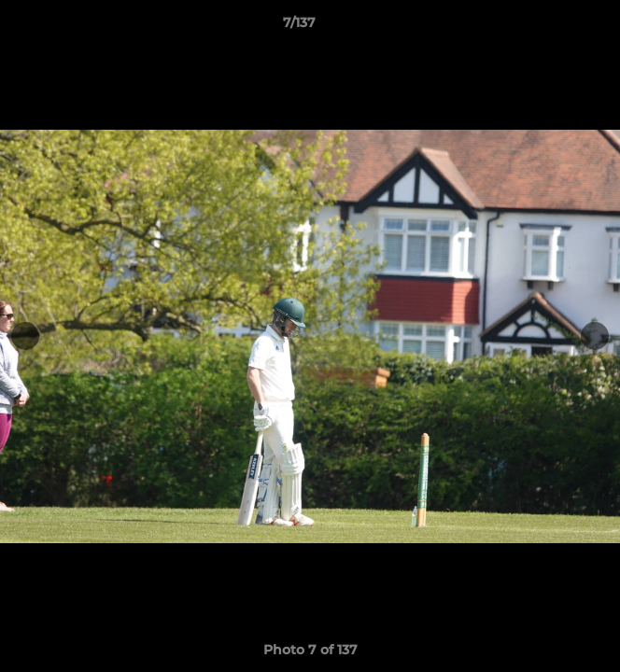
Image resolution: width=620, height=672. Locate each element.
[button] (553, 27)
